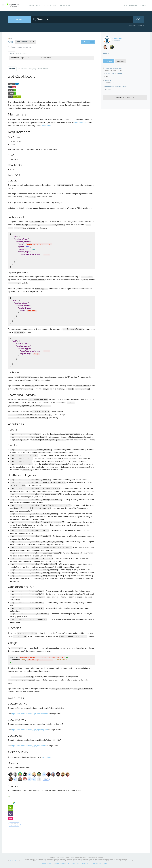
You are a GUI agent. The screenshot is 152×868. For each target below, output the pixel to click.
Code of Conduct (47, 863)
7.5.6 (24, 42)
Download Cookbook (125, 97)
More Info (65, 5)
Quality (43, 69)
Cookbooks (34, 5)
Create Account (130, 5)
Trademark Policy (96, 863)
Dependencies (22, 69)
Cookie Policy (85, 863)
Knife (25, 53)
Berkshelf (19, 53)
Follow (89, 42)
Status (106, 863)
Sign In (143, 5)
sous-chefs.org (80, 123)
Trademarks (13, 861)
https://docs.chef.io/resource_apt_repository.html (30, 730)
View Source (109, 61)
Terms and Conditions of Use (61, 863)
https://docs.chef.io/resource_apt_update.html (28, 746)
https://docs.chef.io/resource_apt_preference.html (30, 714)
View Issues (120, 61)
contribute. (47, 757)
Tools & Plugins (50, 5)
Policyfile (11, 53)
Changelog (32, 69)
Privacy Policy (75, 863)
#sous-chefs (46, 126)
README (12, 69)
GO (138, 19)
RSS (10, 38)
